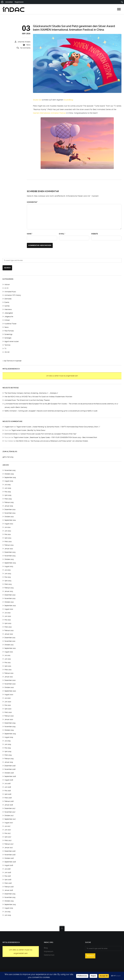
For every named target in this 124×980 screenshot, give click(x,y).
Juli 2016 (7, 869)
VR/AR (7, 352)
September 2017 (10, 819)
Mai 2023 (8, 577)
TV (5, 349)
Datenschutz (49, 955)
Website (94, 234)
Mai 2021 (8, 663)
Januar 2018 (9, 805)
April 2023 (8, 581)
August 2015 (9, 908)
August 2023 (9, 566)
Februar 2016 (9, 887)
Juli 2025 (8, 485)
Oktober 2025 (9, 474)
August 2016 (9, 865)
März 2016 (8, 883)
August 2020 (9, 695)
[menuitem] (2, 2)
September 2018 (10, 776)
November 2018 (10, 769)
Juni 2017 (8, 830)
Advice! (7, 285)
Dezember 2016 (10, 851)
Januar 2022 (9, 634)
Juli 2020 (8, 698)
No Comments (25, 48)
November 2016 (10, 855)
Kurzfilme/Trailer (10, 324)
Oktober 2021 (9, 645)
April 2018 (8, 794)
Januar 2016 (9, 890)
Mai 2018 (8, 791)
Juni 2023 (8, 574)
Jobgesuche (9, 317)
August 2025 (9, 481)
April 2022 (8, 623)
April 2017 (8, 837)
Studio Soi (37, 100)
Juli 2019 (7, 741)
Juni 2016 (8, 872)
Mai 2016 (8, 876)
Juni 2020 (8, 702)
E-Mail (62, 234)
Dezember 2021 (10, 638)
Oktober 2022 (9, 602)
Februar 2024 (9, 545)
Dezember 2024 (10, 510)
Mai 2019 (8, 748)
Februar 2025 (9, 502)
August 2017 (9, 823)
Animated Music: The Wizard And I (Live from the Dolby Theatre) (27, 400)
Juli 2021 (7, 655)
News (28, 45)
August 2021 (9, 652)
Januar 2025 (9, 506)
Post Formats (9, 331)
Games (7, 306)
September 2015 (10, 905)
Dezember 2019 (10, 723)
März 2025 (8, 499)
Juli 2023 (7, 570)
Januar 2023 (9, 591)
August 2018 (9, 780)
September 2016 (10, 862)
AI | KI (6, 288)
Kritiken (7, 320)
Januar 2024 (9, 549)
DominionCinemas (11, 434)
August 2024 (9, 524)
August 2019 (9, 737)
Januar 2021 (9, 677)
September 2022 (10, 606)
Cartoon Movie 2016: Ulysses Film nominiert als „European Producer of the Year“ (49, 434)
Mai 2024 (8, 534)
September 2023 (10, 563)
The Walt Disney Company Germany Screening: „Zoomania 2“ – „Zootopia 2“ (31, 393)
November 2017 (10, 812)
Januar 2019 (9, 762)
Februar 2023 (9, 588)
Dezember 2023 (10, 552)
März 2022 (8, 627)
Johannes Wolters (24, 42)
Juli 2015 (7, 912)
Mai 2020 (8, 705)
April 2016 (8, 880)
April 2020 (8, 709)
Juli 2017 (7, 826)
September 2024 (10, 520)
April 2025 (8, 495)
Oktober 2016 (9, 858)
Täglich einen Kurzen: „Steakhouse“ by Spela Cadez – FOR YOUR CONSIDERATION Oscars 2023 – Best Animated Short (55, 437)
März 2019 (8, 755)
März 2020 (8, 712)
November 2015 (10, 897)
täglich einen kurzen (12, 341)
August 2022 (9, 609)
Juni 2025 (8, 488)
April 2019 (8, 751)
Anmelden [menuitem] (9, 2)
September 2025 (10, 477)
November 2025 (10, 470)
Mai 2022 (8, 620)
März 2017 (8, 840)
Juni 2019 (8, 744)
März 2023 (8, 584)
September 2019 (10, 734)
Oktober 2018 (9, 773)
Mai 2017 (8, 833)
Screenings (8, 334)
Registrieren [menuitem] (19, 2)
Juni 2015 (8, 915)
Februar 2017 (9, 844)
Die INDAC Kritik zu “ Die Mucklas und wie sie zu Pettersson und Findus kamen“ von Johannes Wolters (52, 441)
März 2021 (8, 670)
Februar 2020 (9, 716)
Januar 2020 (9, 719)
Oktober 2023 (9, 559)
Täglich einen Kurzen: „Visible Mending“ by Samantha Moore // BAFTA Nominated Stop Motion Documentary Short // (58, 427)
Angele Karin (9, 427)
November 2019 (10, 727)
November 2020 (10, 684)
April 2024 (8, 538)
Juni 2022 (8, 616)
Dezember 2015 (10, 894)
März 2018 (8, 798)
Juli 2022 (7, 613)
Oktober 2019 (9, 730)
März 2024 (8, 542)
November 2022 (10, 598)
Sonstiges (8, 338)
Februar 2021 (9, 673)
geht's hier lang (8, 457)
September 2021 (10, 648)
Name (30, 234)
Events (7, 302)
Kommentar (32, 202)
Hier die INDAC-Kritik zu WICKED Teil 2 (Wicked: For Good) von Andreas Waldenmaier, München (38, 397)
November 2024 (10, 513)
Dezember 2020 (10, 680)
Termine (7, 345)
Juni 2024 (8, 531)
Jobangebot (9, 313)
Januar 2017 (9, 848)
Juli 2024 (8, 527)
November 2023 (10, 556)
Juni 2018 (8, 787)
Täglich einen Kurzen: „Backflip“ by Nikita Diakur (28, 430)
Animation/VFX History (13, 295)
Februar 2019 (9, 759)
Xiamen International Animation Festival (49, 113)
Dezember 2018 (10, 766)
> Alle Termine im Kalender (12, 361)
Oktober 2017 (9, 816)
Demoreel (8, 299)
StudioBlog (68, 100)
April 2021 (8, 666)
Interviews (8, 309)
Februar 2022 (9, 630)
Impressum (49, 951)
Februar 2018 (9, 801)
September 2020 (10, 691)
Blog (46, 948)
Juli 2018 (7, 784)
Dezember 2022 (10, 595)
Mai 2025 (8, 492)
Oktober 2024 (9, 517)
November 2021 (10, 641)
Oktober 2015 (9, 901)
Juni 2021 (8, 659)
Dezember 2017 (10, 808)
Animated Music (10, 292)
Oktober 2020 (9, 687)
